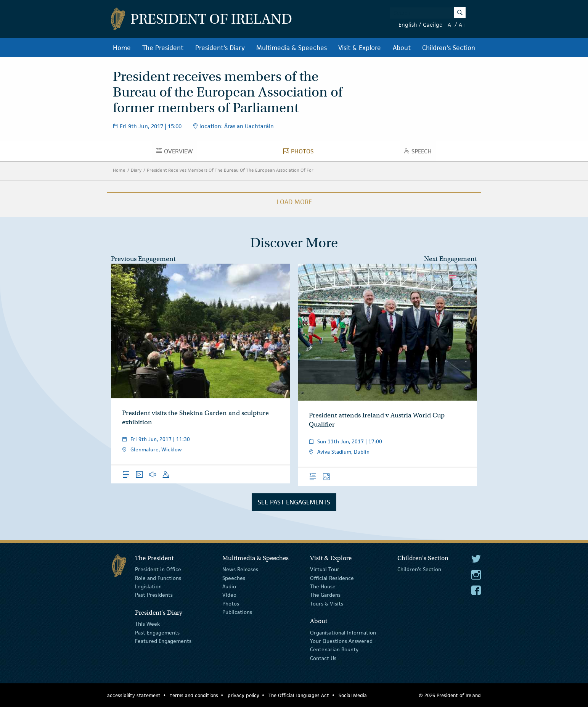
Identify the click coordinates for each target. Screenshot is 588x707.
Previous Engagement (143, 259)
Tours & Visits (327, 604)
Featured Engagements (163, 641)
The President (163, 48)
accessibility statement (134, 695)
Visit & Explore (360, 48)
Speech (420, 153)
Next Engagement (451, 259)
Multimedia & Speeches (292, 48)
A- (450, 25)
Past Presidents (154, 595)
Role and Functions (158, 578)
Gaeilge (433, 25)
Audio (229, 586)
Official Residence (332, 578)
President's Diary (220, 48)
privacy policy (243, 695)
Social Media (353, 695)
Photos (300, 153)
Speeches (234, 578)
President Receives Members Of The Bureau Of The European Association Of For (230, 170)
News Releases (240, 569)
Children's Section (449, 48)
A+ (462, 25)
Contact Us (323, 658)
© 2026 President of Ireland (450, 695)
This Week (147, 624)
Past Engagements (157, 632)
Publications (237, 612)
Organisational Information (343, 632)
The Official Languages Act (299, 695)
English (408, 25)
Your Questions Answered (341, 641)
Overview (177, 153)
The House (323, 586)
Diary (136, 170)
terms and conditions (194, 695)
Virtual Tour (325, 569)
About (402, 48)
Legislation (148, 586)
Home (122, 48)
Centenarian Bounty (334, 649)
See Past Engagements (294, 502)
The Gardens (325, 595)
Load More (294, 202)
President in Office (158, 569)
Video (229, 595)
